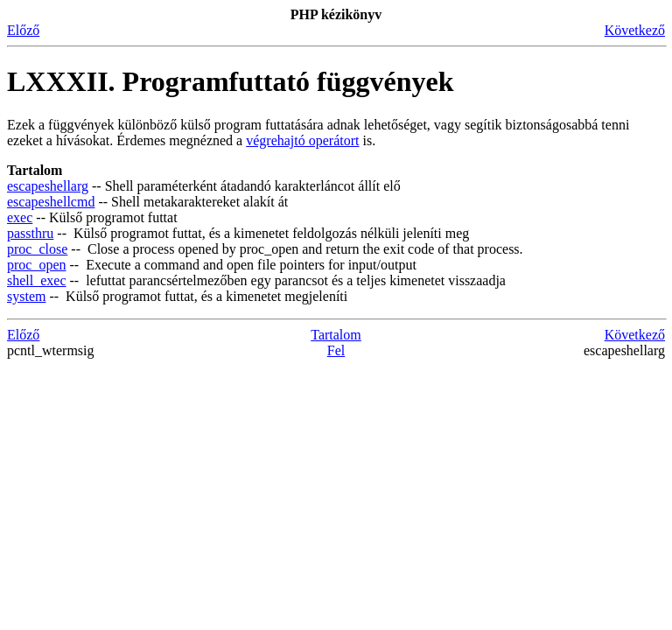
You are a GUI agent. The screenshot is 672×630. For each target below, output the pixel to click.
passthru (30, 233)
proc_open (37, 265)
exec (20, 217)
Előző (23, 30)
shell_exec (37, 280)
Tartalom (336, 335)
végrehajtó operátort (302, 140)
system (26, 296)
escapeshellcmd (51, 202)
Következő (635, 30)
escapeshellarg (48, 186)
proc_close (37, 249)
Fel (336, 350)
